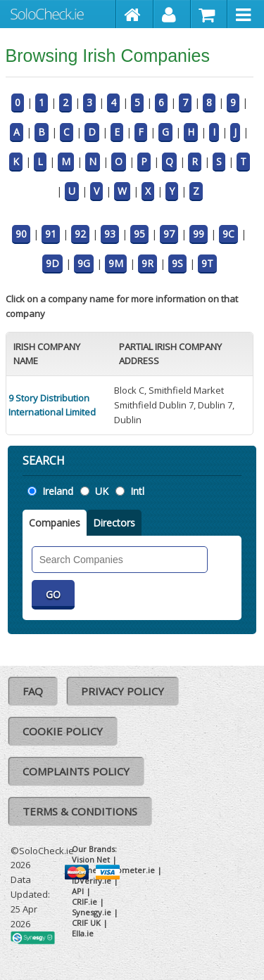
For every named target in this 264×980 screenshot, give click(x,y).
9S (177, 263)
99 (199, 234)
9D (52, 263)
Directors (114, 523)
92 (80, 234)
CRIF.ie (84, 902)
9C (228, 234)
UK (102, 491)
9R (147, 263)
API (78, 891)
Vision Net (91, 859)
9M (116, 263)
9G (84, 263)
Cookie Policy (63, 731)
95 (139, 234)
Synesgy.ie (92, 912)
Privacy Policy (122, 691)
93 (110, 234)
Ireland (58, 491)
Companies (55, 523)
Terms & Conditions (80, 811)
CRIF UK (86, 923)
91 (51, 234)
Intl (137, 491)
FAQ (33, 691)
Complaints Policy (76, 771)
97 (169, 234)
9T (207, 263)
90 (21, 234)
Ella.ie (83, 933)
